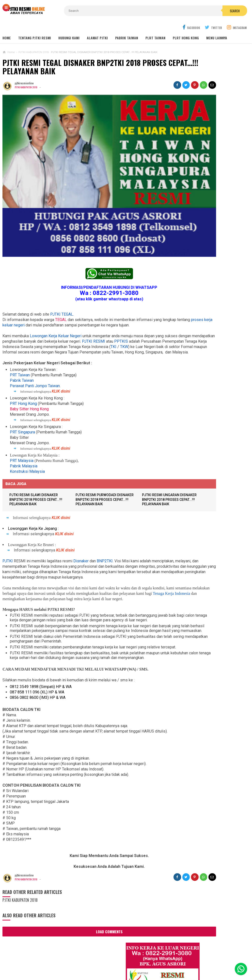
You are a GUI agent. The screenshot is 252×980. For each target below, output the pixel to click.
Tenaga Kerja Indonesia (55, 575)
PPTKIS (30, 307)
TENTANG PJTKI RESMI (35, 27)
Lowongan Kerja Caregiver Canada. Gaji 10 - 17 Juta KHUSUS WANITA (208, 388)
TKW (83, 312)
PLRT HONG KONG (186, 27)
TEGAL (61, 274)
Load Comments (86, 932)
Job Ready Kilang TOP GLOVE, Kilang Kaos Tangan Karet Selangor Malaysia (212, 227)
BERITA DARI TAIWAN (189, 507)
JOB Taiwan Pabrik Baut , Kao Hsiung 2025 (213, 189)
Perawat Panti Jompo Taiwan (35, 357)
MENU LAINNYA (217, 27)
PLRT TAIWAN (155, 27)
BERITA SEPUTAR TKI (189, 514)
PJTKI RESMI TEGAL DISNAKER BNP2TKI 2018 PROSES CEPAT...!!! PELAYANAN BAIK (85, 56)
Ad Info (98, 960)
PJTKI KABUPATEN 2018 (27, 76)
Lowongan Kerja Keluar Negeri (56, 296)
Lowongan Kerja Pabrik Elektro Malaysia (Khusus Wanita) (206, 446)
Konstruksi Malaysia (27, 442)
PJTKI (8, 532)
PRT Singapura (22, 403)
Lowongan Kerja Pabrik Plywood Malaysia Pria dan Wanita (206, 408)
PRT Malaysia (22, 431)
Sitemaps (36, 960)
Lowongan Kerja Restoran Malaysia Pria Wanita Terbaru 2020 (211, 240)
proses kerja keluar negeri (53, 280)
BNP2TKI (105, 532)
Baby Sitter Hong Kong (29, 380)
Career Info (214, 960)
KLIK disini (61, 362)
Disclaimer (190, 960)
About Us (56, 960)
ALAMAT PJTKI (97, 27)
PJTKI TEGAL (62, 269)
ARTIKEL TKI (183, 499)
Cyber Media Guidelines (129, 960)
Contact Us (78, 960)
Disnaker (81, 532)
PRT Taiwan (20, 346)
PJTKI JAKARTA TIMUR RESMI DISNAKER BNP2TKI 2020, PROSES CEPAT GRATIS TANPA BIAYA (207, 468)
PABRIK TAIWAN (127, 27)
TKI (73, 312)
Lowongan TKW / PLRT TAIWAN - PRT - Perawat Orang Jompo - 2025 (208, 345)
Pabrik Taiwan (22, 351)
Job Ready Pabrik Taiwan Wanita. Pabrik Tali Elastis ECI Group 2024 (213, 200)
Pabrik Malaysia (24, 437)
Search (156, 11)
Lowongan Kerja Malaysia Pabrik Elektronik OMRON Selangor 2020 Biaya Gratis (213, 214)
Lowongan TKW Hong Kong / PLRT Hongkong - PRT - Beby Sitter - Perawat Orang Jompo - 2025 (207, 367)
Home (7, 27)
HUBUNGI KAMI (69, 27)
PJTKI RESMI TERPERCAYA (125, 968)
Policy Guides (165, 960)
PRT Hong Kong (23, 374)
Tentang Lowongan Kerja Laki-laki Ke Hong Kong (208, 427)
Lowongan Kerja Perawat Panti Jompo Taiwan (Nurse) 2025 (205, 326)
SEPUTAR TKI (184, 521)
